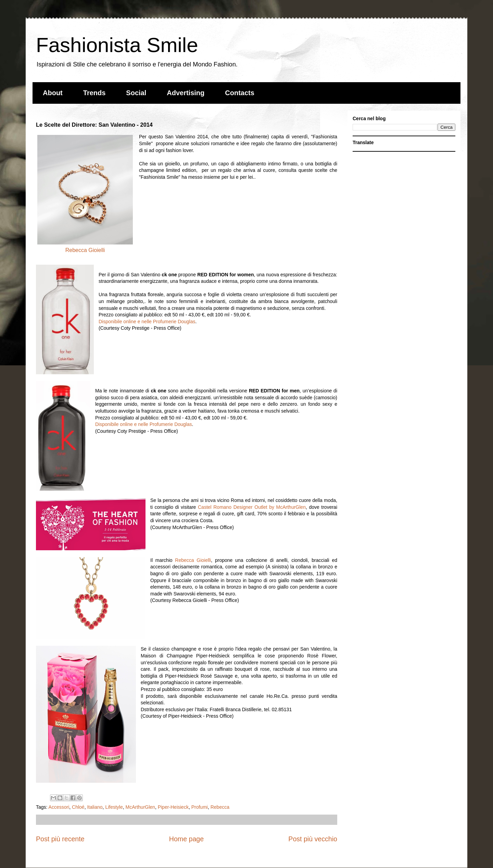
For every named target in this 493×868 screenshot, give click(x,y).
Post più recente (60, 839)
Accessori (59, 807)
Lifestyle (114, 807)
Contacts (240, 93)
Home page (186, 839)
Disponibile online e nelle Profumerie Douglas (147, 322)
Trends (94, 93)
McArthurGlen (140, 807)
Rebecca (220, 807)
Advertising (186, 93)
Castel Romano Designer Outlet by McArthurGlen (252, 507)
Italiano (95, 807)
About (53, 93)
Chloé (78, 807)
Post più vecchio (313, 839)
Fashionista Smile (117, 45)
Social (136, 93)
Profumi (200, 807)
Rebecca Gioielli (85, 250)
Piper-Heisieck (173, 807)
